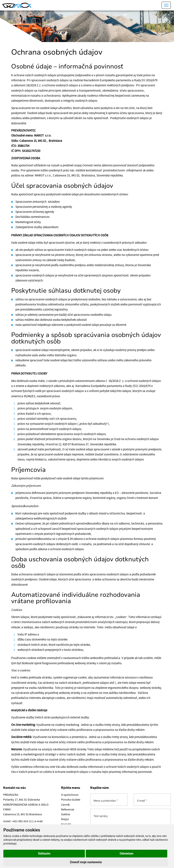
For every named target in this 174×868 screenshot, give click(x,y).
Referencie (68, 810)
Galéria (66, 814)
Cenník (65, 805)
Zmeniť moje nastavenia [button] (86, 862)
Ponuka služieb (71, 800)
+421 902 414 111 (22, 821)
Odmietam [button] (126, 854)
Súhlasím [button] (44, 854)
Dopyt (65, 819)
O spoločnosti (70, 795)
